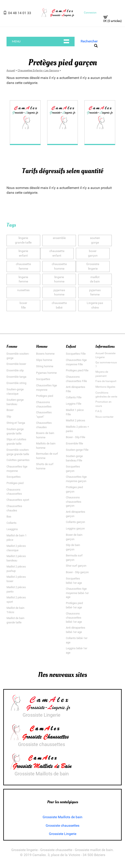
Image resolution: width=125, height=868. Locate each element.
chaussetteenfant (57, 253)
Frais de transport (106, 381)
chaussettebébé (59, 305)
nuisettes (23, 292)
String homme (45, 366)
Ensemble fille (74, 443)
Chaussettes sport (18, 500)
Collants (12, 523)
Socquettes (14, 477)
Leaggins (12, 529)
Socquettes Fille (76, 354)
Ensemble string (16, 383)
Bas (9, 517)
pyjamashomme (59, 292)
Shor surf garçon (76, 566)
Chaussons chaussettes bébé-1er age (74, 617)
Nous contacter (104, 417)
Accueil (11, 70)
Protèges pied (15, 483)
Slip (9, 416)
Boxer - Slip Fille (76, 437)
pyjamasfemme (95, 292)
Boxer (10, 410)
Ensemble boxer (16, 364)
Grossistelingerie (93, 266)
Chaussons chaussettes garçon (74, 502)
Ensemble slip (15, 370)
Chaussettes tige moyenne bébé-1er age (77, 593)
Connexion (90, 12)
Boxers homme (45, 354)
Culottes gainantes (18, 460)
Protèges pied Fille (77, 370)
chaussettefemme (23, 266)
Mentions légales (105, 387)
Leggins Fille (74, 404)
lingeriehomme (59, 279)
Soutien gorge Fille (77, 450)
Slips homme (44, 360)
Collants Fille (74, 397)
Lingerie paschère (95, 305)
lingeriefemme (23, 279)
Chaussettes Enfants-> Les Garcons (38, 70)
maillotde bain (95, 279)
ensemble (59, 240)
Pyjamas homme (46, 373)
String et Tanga (16, 423)
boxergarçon (93, 253)
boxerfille (23, 305)
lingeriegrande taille (23, 240)
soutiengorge (95, 240)
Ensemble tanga (16, 377)
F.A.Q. (99, 411)
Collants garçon (75, 522)
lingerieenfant (23, 253)
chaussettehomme (59, 266)
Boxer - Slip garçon (77, 572)
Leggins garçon (75, 528)
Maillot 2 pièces (76, 420)
